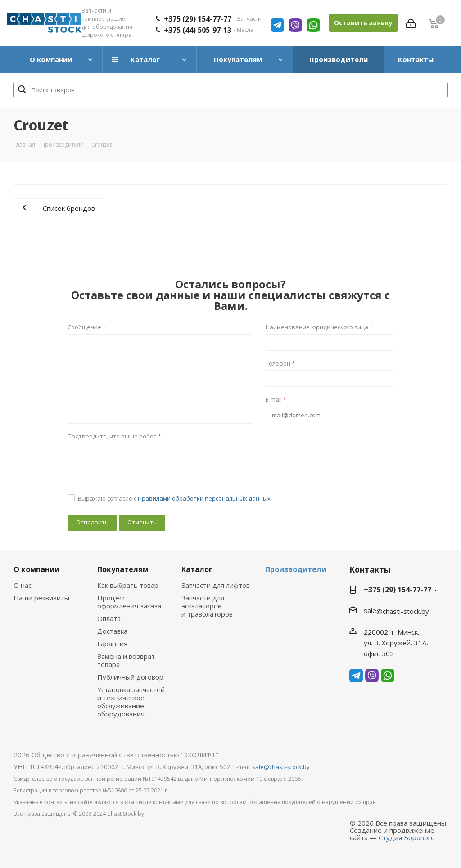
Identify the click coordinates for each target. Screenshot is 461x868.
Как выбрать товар (128, 585)
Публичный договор (130, 677)
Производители (296, 569)
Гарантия (112, 644)
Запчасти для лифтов (216, 585)
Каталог (197, 569)
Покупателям (123, 569)
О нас (23, 585)
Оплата (109, 618)
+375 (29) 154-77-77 (398, 590)
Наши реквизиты (41, 598)
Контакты (370, 570)
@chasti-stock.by (403, 611)
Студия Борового (407, 837)
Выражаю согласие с (174, 498)
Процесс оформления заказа (129, 602)
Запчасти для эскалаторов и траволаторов (207, 606)
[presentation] (136, 461)
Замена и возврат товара (126, 660)
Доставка (112, 631)
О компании (36, 569)
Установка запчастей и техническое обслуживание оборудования (131, 702)
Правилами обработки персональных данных (204, 498)
